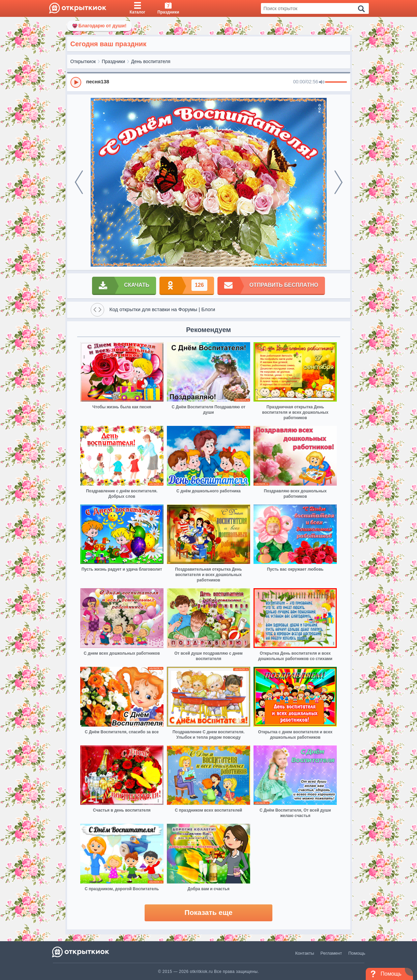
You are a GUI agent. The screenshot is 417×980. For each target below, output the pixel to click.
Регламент (331, 953)
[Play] (76, 82)
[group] (209, 82)
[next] (338, 182)
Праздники (113, 61)
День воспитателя (151, 61)
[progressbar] (336, 82)
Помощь (357, 953)
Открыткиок (83, 61)
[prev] (79, 182)
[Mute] (322, 82)
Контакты (305, 953)
